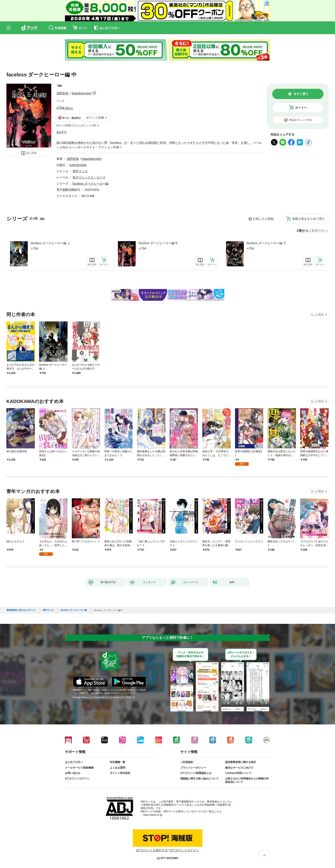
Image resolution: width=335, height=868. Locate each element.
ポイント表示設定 (120, 773)
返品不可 (62, 132)
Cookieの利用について (238, 773)
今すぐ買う (301, 94)
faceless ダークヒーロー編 (90, 184)
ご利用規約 (187, 762)
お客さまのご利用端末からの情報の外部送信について (247, 780)
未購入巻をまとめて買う (309, 219)
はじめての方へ (74, 762)
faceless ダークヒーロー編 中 (158, 243)
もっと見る (317, 315)
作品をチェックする (301, 120)
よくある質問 (118, 768)
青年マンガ (80, 171)
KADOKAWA (78, 165)
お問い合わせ (73, 773)
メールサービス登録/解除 (79, 768)
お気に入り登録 (263, 219)
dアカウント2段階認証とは (196, 773)
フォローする (94, 93)
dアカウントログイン (77, 779)
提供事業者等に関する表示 (241, 762)
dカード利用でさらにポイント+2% (76, 125)
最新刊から (320, 231)
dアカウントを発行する (152, 850)
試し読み (32, 153)
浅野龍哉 (62, 93)
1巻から (303, 231)
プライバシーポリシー (193, 768)
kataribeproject (82, 93)
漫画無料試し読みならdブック (21, 610)
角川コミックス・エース (89, 177)
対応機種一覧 (118, 762)
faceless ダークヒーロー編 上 (50, 243)
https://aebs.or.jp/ (153, 815)
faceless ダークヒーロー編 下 (266, 243)
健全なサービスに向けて (239, 768)
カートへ (301, 108)
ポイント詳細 (95, 118)
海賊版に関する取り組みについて (200, 779)
